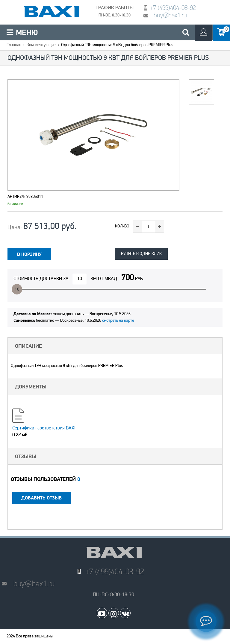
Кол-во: (123, 226)
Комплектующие (41, 45)
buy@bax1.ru (170, 15)
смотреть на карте (118, 321)
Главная (14, 45)
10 (17, 290)
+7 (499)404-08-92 (173, 8)
